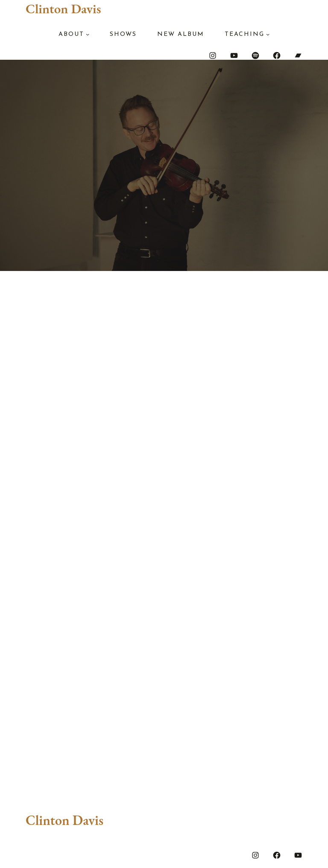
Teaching (245, 34)
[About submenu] (88, 34)
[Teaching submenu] (268, 34)
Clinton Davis (63, 9)
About (71, 34)
